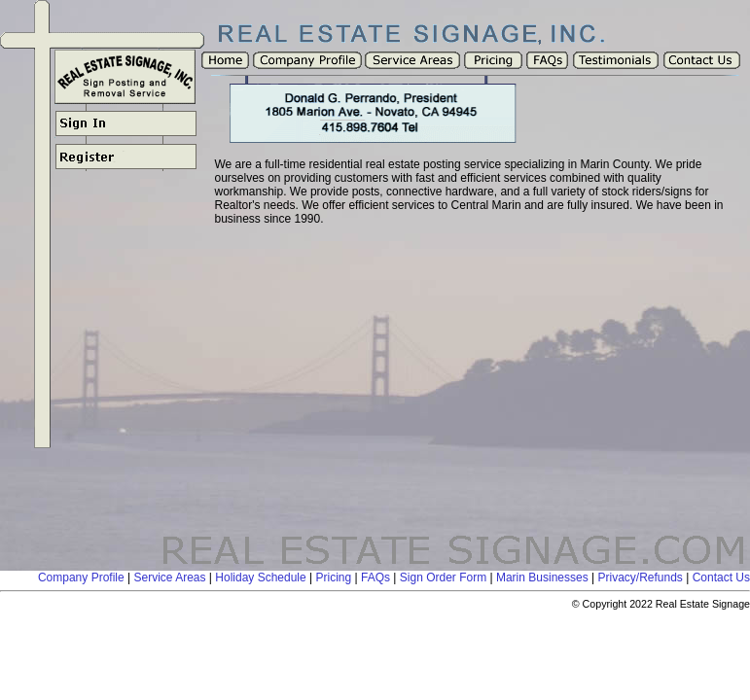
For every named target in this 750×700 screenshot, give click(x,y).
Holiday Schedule (260, 577)
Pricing (334, 577)
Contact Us (721, 577)
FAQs (375, 577)
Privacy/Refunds (640, 577)
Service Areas (169, 577)
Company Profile (81, 577)
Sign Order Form (443, 577)
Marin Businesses (542, 577)
